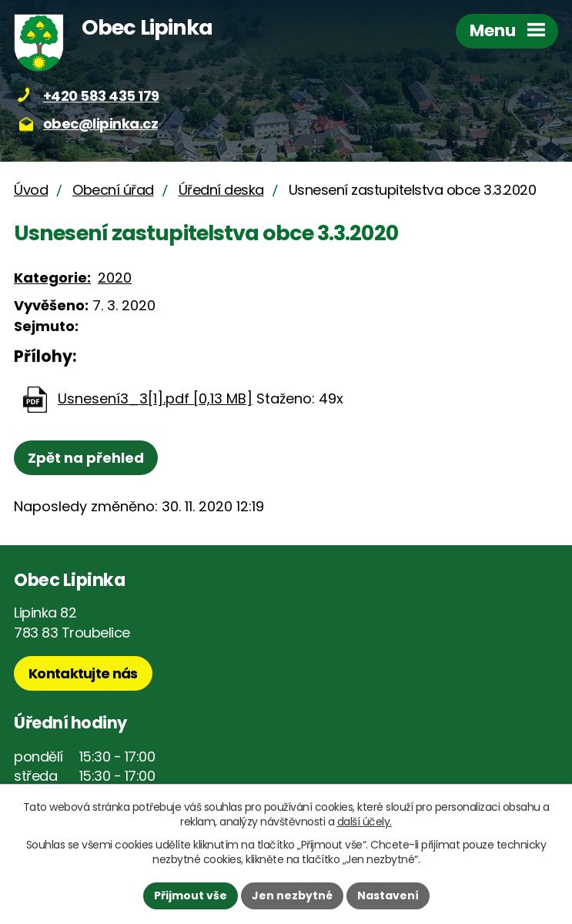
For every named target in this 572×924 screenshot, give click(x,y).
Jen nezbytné (292, 896)
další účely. (365, 822)
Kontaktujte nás (83, 673)
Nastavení (388, 896)
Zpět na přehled (86, 458)
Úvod (31, 190)
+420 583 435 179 (101, 96)
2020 (115, 278)
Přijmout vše (191, 896)
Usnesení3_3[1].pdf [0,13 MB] (155, 398)
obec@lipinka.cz (101, 124)
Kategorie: (52, 278)
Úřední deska (221, 190)
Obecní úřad (113, 190)
